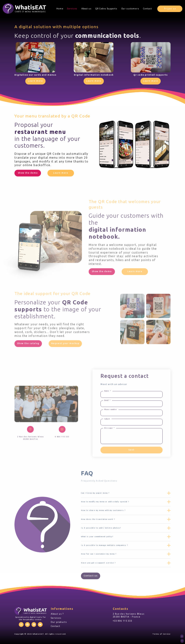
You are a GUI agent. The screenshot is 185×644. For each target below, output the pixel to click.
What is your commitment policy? (97, 551)
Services (72, 9)
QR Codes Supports (106, 9)
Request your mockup (65, 358)
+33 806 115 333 (122, 621)
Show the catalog (28, 358)
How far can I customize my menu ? (99, 568)
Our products (59, 622)
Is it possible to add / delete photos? (101, 542)
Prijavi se (170, 9)
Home (60, 9)
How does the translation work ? (98, 533)
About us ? (57, 614)
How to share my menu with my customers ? (103, 525)
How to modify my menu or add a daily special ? (105, 516)
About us (86, 9)
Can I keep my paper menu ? (95, 507)
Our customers (130, 9)
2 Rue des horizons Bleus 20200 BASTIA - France (129, 615)
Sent (131, 464)
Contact (148, 9)
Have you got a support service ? (98, 577)
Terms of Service (162, 634)
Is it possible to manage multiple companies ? (104, 560)
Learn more (35, 81)
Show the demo (28, 173)
